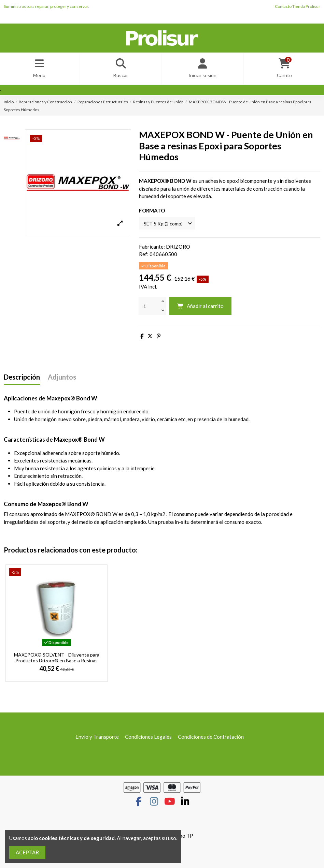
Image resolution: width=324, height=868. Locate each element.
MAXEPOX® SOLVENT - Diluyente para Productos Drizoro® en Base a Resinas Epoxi (57, 663)
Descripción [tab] (22, 379)
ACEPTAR (27, 852)
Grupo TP (182, 838)
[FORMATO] (169, 225)
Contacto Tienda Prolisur (298, 6)
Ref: (144, 256)
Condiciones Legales (148, 739)
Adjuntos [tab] (62, 379)
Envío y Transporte (97, 739)
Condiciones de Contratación (211, 739)
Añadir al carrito (200, 308)
